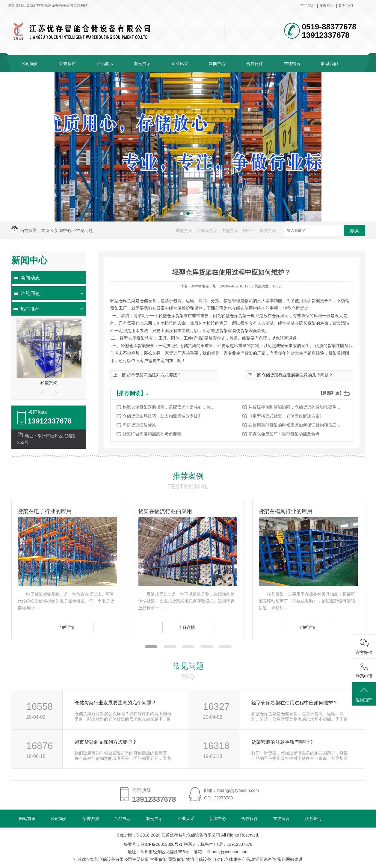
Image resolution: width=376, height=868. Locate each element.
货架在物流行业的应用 (165, 511)
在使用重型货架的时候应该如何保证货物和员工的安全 (296, 425)
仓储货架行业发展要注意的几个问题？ (297, 375)
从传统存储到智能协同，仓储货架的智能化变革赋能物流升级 (296, 407)
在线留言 (292, 64)
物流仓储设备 (199, 859)
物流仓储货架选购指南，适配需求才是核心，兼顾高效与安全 (170, 407)
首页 (45, 230)
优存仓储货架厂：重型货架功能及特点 (284, 434)
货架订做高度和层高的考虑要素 (152, 434)
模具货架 (268, 230)
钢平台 (249, 230)
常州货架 (158, 859)
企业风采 (180, 64)
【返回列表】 (331, 393)
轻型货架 (49, 382)
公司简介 (30, 64)
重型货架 (184, 230)
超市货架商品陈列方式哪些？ (154, 375)
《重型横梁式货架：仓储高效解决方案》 (286, 416)
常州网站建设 (290, 859)
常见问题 (84, 230)
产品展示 (307, 6)
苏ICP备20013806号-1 (161, 844)
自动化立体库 (225, 859)
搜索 (354, 231)
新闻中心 (217, 64)
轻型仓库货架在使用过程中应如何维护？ (295, 703)
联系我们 (346, 6)
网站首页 (27, 819)
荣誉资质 (67, 64)
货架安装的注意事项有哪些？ (283, 742)
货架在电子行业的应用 (45, 511)
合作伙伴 (255, 64)
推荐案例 (188, 476)
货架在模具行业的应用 (286, 511)
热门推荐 (30, 309)
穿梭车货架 (207, 230)
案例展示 (327, 6)
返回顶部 (364, 694)
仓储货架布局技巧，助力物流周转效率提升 (162, 416)
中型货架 (230, 230)
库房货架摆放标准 (139, 425)
